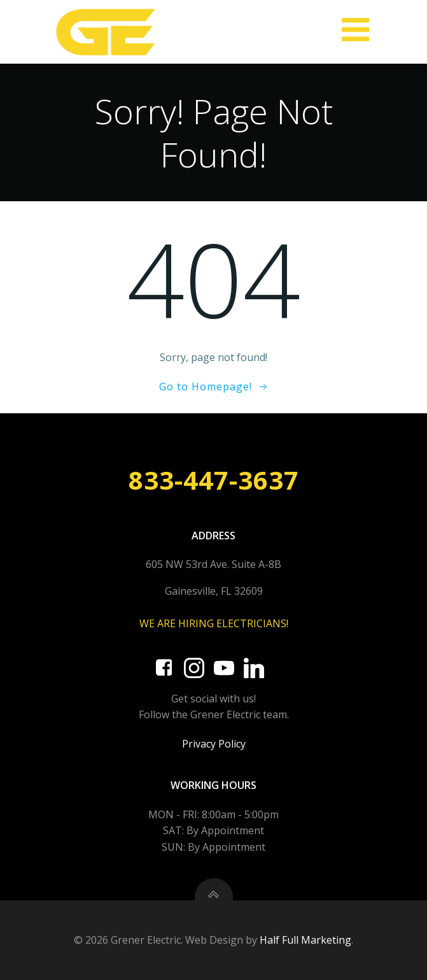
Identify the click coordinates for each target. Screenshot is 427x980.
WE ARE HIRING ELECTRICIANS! (214, 623)
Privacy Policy (214, 744)
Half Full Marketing (305, 940)
